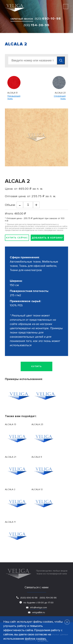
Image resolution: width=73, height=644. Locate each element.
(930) (36, 25)
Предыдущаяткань (14, 97)
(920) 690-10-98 (29, 598)
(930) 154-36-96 (48, 598)
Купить (36, 366)
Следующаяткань (60, 97)
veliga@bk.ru (38, 612)
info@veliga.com (38, 607)
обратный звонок (22, 19)
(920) (48, 19)
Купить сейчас (17, 238)
